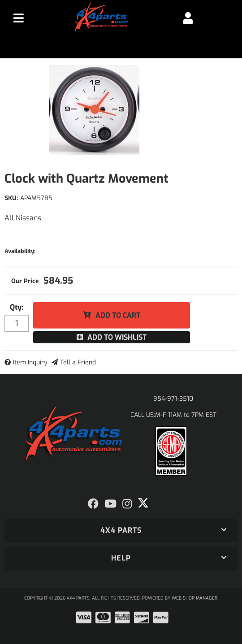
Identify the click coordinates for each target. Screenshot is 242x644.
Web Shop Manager (194, 598)
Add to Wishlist (117, 337)
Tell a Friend (78, 362)
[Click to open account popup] (188, 18)
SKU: (11, 198)
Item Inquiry (30, 362)
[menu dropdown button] (18, 18)
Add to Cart (118, 315)
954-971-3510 (173, 399)
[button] (121, 530)
